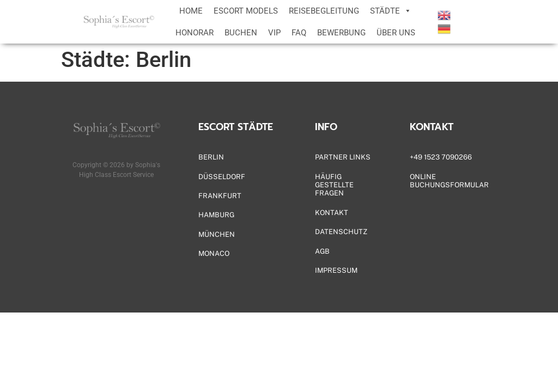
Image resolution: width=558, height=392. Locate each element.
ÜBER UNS (396, 33)
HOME (191, 11)
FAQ (299, 33)
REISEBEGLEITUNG (324, 11)
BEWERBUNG (341, 33)
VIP (274, 33)
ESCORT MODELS (246, 11)
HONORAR (195, 33)
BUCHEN (241, 33)
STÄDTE (391, 11)
